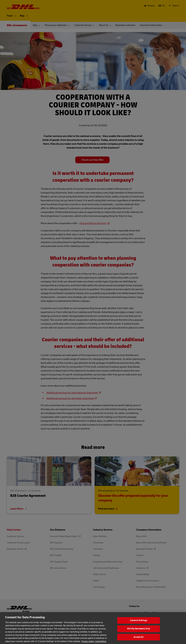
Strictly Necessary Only (139, 631)
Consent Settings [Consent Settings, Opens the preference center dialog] (139, 623)
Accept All (138, 640)
